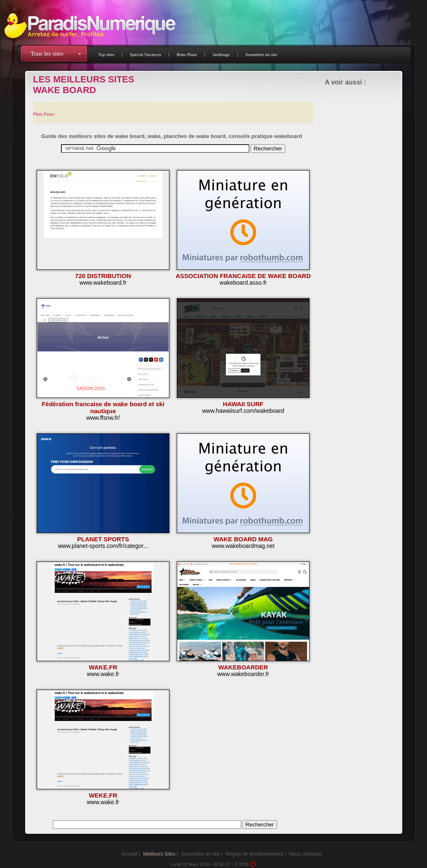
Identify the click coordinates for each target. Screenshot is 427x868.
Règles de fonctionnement (254, 854)
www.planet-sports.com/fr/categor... (103, 546)
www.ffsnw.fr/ (103, 418)
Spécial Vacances (145, 54)
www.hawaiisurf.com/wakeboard (243, 411)
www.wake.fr (103, 674)
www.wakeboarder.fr (243, 674)
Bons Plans (187, 54)
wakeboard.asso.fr (243, 283)
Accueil (130, 854)
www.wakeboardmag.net (243, 546)
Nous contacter (306, 854)
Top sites (106, 54)
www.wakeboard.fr (103, 283)
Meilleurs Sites (159, 854)
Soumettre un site (261, 54)
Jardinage (221, 54)
